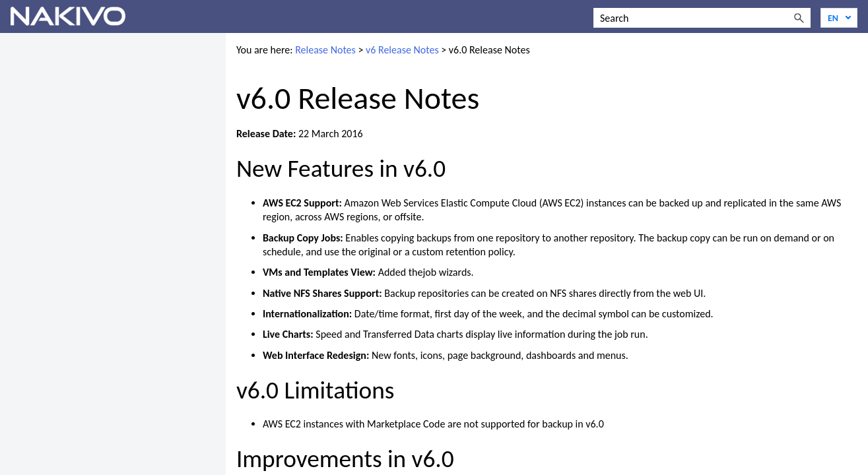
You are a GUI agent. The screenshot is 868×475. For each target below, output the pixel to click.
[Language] (839, 18)
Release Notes (325, 50)
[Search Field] (702, 18)
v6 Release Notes (402, 50)
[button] (799, 18)
